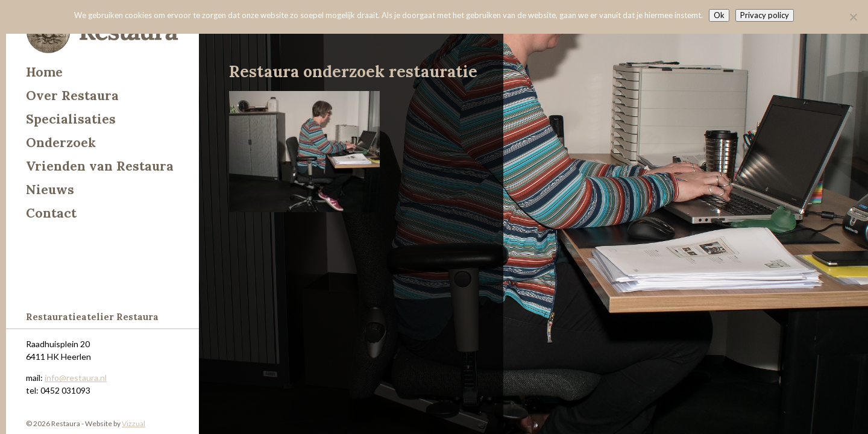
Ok (719, 15)
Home (44, 72)
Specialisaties (71, 119)
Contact (51, 213)
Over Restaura (72, 96)
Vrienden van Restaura (100, 166)
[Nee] (853, 17)
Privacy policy (765, 15)
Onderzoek (61, 143)
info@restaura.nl (76, 378)
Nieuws (50, 190)
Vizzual (134, 423)
